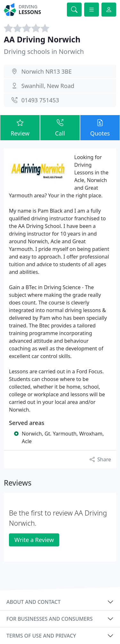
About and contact (33, 602)
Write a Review (34, 540)
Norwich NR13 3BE (47, 71)
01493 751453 (40, 100)
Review (20, 127)
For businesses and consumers (49, 619)
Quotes (100, 127)
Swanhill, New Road (48, 86)
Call (60, 127)
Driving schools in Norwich (44, 51)
